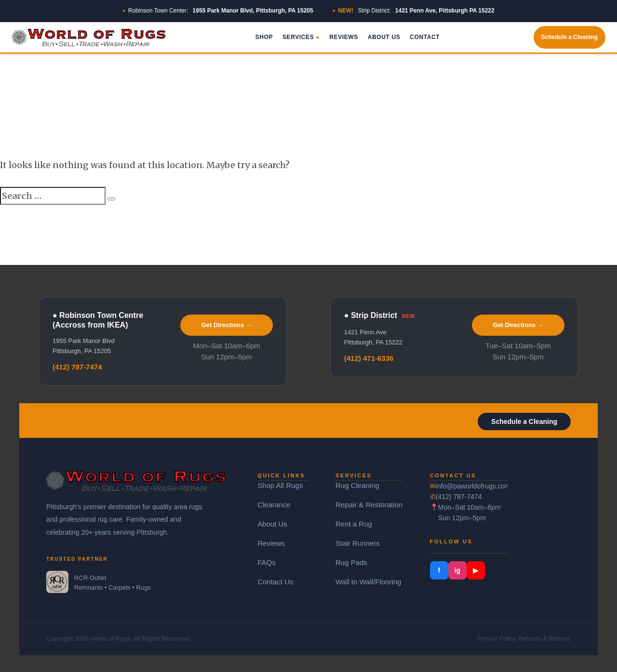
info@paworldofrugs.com (472, 486)
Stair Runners (358, 543)
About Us (384, 37)
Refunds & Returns (544, 639)
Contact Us (275, 582)
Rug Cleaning (357, 485)
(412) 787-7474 (77, 367)
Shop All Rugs (280, 485)
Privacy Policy (496, 639)
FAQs (267, 562)
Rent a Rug (354, 524)
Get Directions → (226, 325)
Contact (425, 37)
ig (457, 570)
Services (301, 37)
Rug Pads (351, 562)
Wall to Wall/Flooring (368, 582)
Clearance (274, 505)
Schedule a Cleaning (570, 37)
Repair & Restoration (369, 505)
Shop (264, 37)
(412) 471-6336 (369, 358)
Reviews (344, 37)
